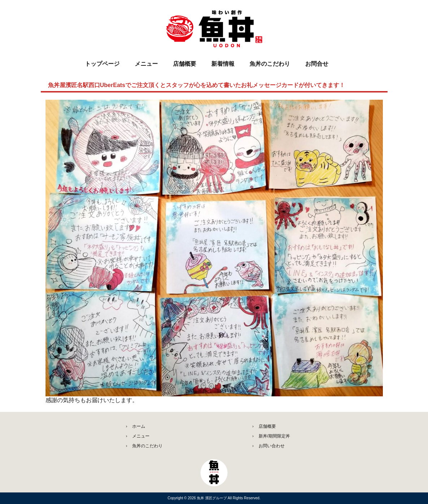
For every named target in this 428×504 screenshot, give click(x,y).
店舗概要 (185, 64)
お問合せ (317, 64)
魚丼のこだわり (270, 64)
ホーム (139, 426)
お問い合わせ (272, 446)
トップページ (102, 64)
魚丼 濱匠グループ (212, 498)
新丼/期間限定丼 (274, 436)
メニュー (146, 64)
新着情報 (223, 64)
